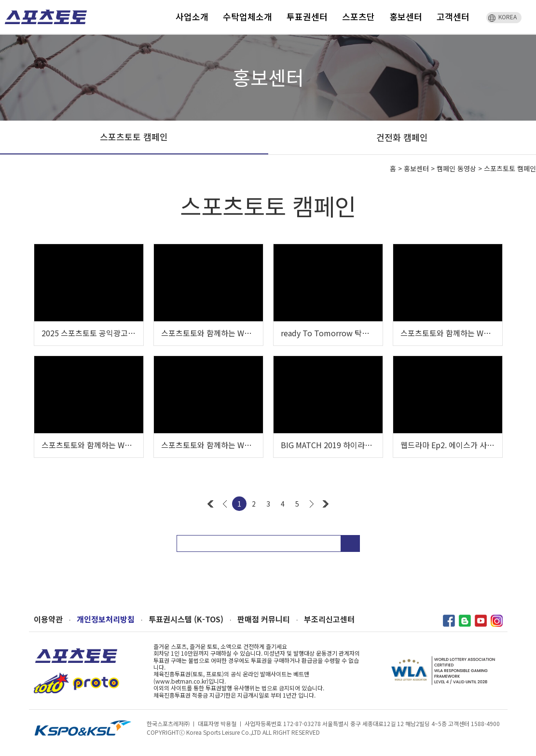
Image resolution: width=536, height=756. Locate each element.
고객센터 (453, 16)
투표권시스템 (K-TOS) (186, 619)
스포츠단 (358, 16)
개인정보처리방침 (106, 619)
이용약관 (48, 619)
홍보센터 (406, 16)
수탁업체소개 (247, 16)
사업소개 (192, 16)
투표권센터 (307, 16)
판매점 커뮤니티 (264, 619)
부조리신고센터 (329, 619)
